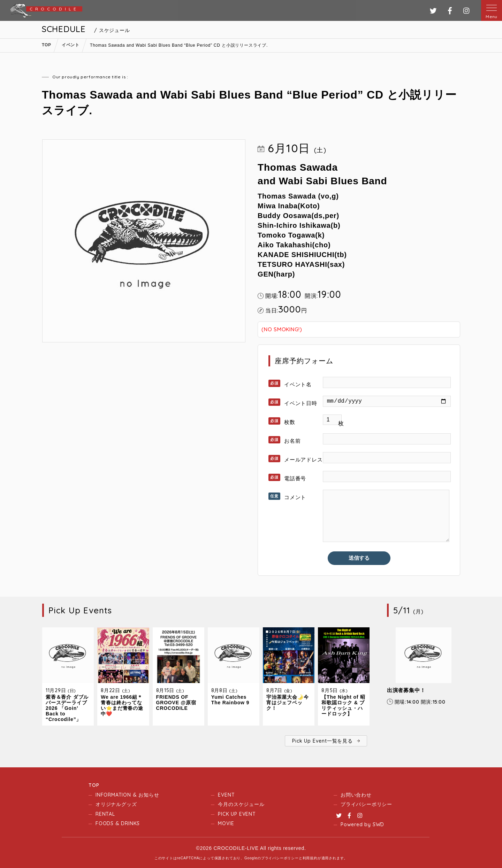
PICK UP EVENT (237, 814)
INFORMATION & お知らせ (127, 795)
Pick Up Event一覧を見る (322, 741)
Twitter (339, 815)
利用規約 (310, 858)
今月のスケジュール (241, 804)
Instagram (360, 815)
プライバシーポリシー (366, 804)
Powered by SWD (362, 824)
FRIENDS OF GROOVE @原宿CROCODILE (176, 703)
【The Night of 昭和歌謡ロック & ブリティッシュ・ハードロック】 (343, 705)
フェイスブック (450, 11)
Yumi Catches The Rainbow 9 (230, 700)
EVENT (226, 795)
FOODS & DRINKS (118, 823)
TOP (94, 785)
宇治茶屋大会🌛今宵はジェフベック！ (287, 703)
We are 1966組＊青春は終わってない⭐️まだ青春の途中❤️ (122, 705)
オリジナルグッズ (116, 804)
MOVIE (226, 823)
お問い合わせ (356, 795)
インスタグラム (466, 11)
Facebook (349, 815)
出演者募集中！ (406, 690)
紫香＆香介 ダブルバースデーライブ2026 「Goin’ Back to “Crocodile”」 (67, 708)
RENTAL (105, 814)
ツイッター (433, 11)
